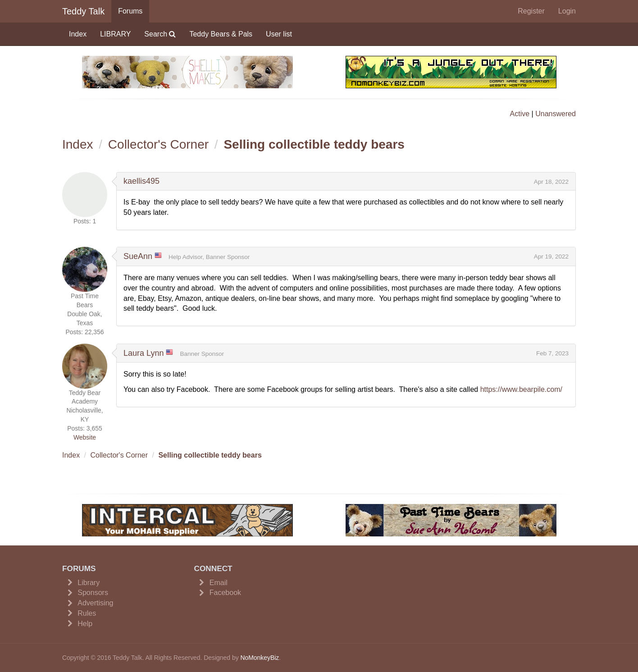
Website (85, 437)
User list (279, 34)
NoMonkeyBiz (260, 658)
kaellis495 (141, 181)
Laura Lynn (144, 353)
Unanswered (556, 114)
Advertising (95, 603)
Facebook (225, 593)
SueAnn (138, 256)
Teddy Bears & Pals (221, 34)
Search (160, 34)
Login (567, 11)
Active (520, 114)
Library (89, 583)
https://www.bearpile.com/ (521, 389)
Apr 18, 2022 (551, 182)
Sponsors (93, 593)
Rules (87, 613)
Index (78, 34)
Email (219, 583)
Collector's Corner (158, 144)
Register (531, 11)
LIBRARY (115, 34)
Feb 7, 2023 (552, 353)
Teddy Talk (83, 11)
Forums (130, 11)
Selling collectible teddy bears (314, 144)
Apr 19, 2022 (551, 257)
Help (85, 624)
